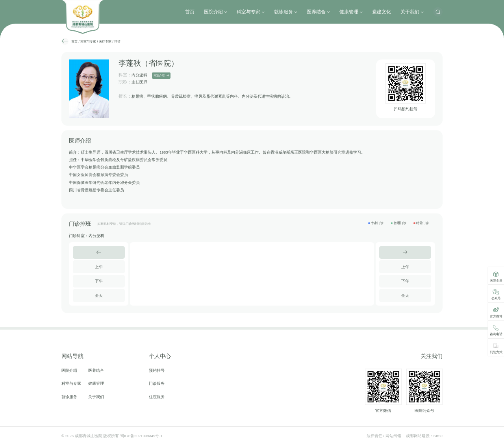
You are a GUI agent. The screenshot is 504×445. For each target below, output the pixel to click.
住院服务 (157, 397)
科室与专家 (251, 12)
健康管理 (351, 12)
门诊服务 (157, 384)
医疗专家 (105, 41)
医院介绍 (216, 12)
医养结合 (318, 12)
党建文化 (382, 12)
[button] (99, 252)
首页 (190, 12)
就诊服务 (286, 12)
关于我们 (412, 12)
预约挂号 (157, 371)
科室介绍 (161, 76)
